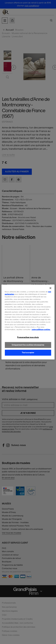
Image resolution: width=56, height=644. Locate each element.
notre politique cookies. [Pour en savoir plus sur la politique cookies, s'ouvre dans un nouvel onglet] (41, 330)
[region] (28, 322)
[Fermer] (50, 288)
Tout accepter (28, 352)
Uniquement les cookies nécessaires (28, 345)
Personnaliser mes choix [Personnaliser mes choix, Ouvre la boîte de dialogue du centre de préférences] (28, 337)
